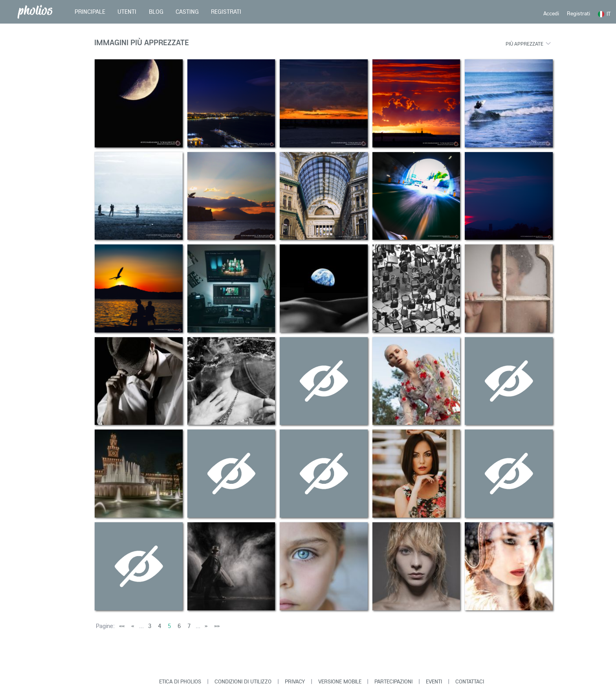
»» (217, 626)
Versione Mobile (340, 681)
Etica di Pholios (180, 681)
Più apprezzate (524, 44)
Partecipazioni (393, 681)
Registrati (578, 13)
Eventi (434, 681)
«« (122, 626)
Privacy (295, 681)
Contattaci (470, 681)
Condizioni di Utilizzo (243, 681)
